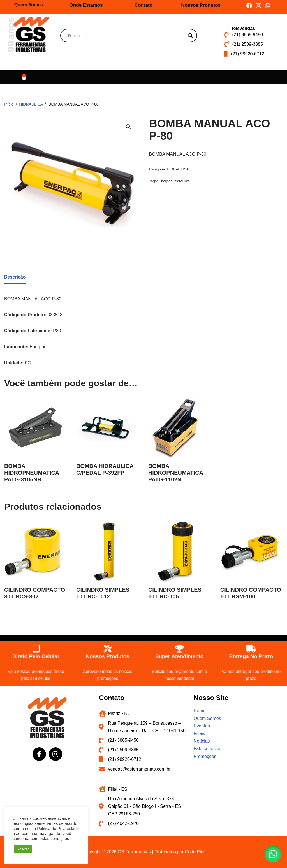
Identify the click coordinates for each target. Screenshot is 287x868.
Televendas (243, 28)
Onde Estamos (86, 5)
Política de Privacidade (58, 829)
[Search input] (126, 36)
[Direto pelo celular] (36, 646)
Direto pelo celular (36, 655)
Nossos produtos (108, 655)
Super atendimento (180, 655)
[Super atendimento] (179, 646)
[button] (24, 77)
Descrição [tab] (15, 277)
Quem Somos (29, 5)
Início (9, 104)
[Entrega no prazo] (251, 646)
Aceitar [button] (23, 849)
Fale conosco (207, 749)
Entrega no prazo (251, 655)
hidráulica (182, 181)
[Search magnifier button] (190, 36)
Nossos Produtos (201, 5)
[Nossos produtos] (108, 646)
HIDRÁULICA (31, 104)
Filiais (199, 734)
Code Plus (195, 852)
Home (200, 711)
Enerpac (165, 181)
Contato (143, 5)
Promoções (205, 756)
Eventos (202, 726)
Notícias (202, 741)
